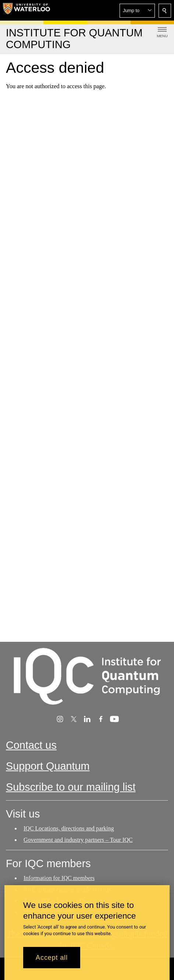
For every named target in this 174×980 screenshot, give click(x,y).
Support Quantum (48, 766)
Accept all (52, 961)
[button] (137, 11)
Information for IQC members (59, 878)
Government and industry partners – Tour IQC (78, 840)
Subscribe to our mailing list (71, 787)
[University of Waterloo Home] (26, 10)
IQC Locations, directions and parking (69, 828)
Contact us (31, 745)
